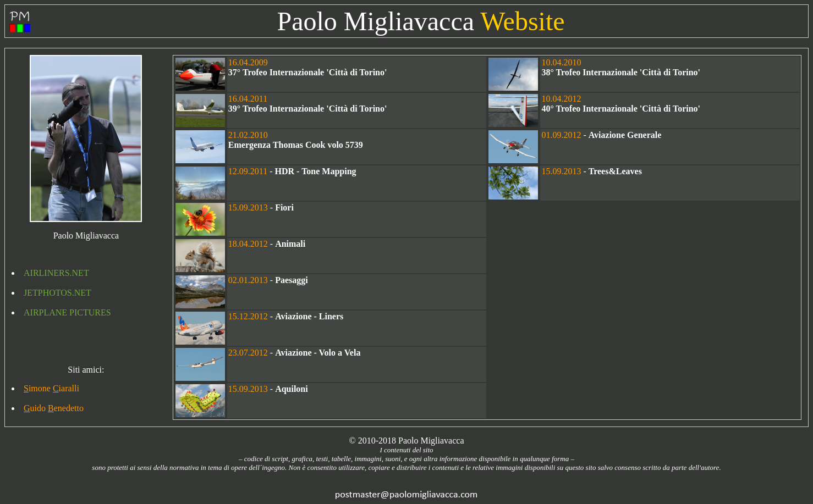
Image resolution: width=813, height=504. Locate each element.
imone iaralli (51, 388)
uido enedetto (54, 408)
